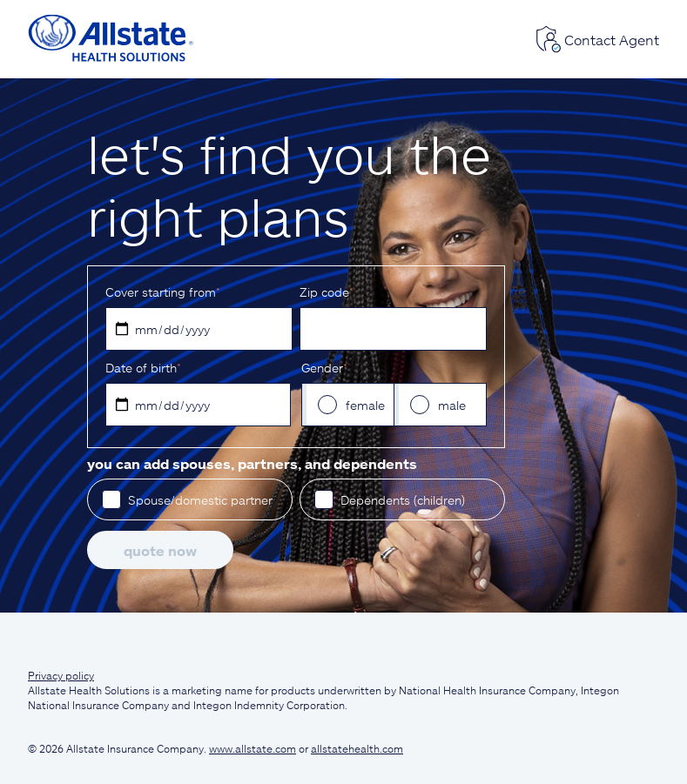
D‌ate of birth (143, 368)
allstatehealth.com (357, 748)
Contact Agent (597, 39)
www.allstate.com (253, 748)
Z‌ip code (326, 292)
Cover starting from (162, 292)
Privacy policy (61, 675)
